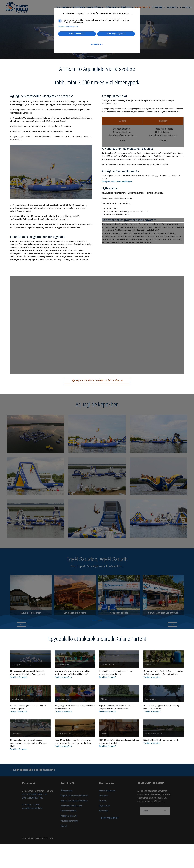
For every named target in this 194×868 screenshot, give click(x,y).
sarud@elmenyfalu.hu (32, 808)
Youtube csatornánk (69, 821)
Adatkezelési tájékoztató (71, 806)
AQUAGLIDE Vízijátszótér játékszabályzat (98, 381)
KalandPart (142, 7)
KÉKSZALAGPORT (110, 818)
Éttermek (157, 7)
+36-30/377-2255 (31, 805)
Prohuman (104, 796)
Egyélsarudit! (104, 806)
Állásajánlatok (67, 791)
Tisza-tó (103, 801)
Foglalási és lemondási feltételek (75, 796)
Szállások (111, 7)
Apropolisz (104, 811)
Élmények (126, 7)
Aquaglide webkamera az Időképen (117, 182)
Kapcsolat (186, 7)
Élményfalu (63, 7)
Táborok (171, 7)
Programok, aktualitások (87, 7)
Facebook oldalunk (69, 811)
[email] (155, 811)
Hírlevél (64, 826)
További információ (19, 677)
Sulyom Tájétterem (107, 791)
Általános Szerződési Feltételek (74, 801)
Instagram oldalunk (69, 816)
